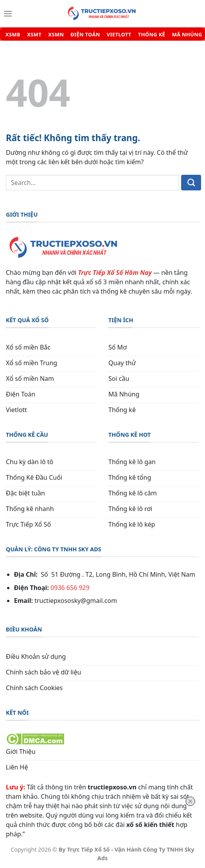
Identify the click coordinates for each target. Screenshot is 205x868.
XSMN (56, 35)
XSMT (34, 35)
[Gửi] (191, 183)
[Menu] (8, 14)
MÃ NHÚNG (187, 35)
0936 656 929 (70, 588)
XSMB (13, 35)
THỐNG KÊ (152, 35)
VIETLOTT (119, 35)
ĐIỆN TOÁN (85, 35)
